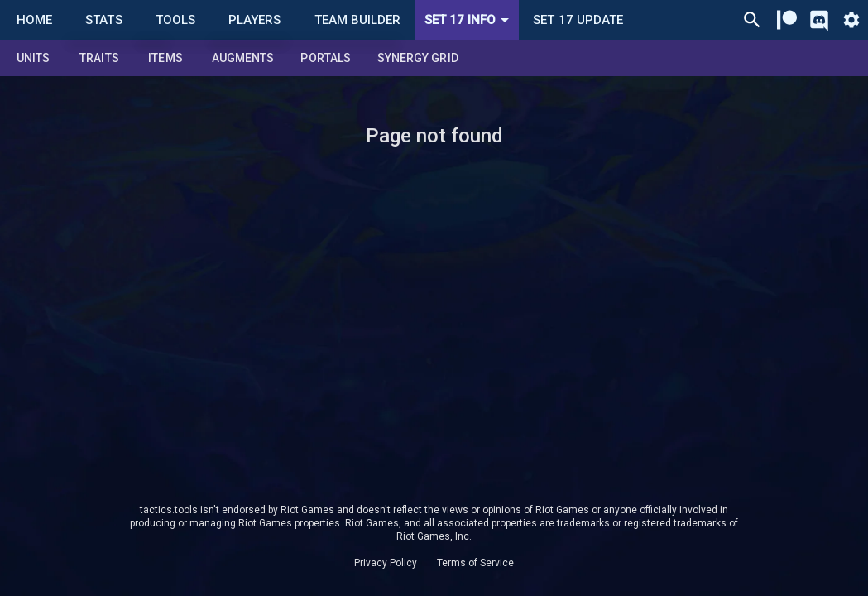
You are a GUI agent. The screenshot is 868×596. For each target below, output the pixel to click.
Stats (103, 20)
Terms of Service (475, 563)
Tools (175, 20)
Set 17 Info (470, 20)
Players (255, 20)
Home (34, 20)
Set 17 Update (578, 20)
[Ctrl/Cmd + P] (752, 20)
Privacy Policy (386, 563)
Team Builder (358, 20)
